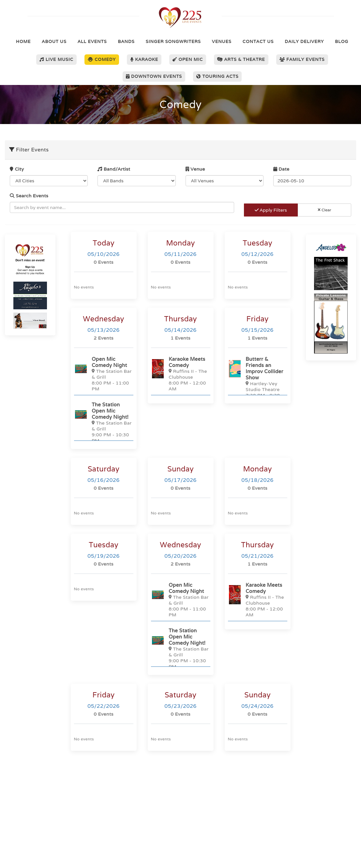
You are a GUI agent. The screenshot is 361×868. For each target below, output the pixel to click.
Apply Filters (271, 210)
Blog (342, 42)
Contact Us (258, 42)
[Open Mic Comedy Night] (104, 374)
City (17, 169)
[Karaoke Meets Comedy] (181, 374)
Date (281, 169)
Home (23, 42)
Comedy (102, 59)
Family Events (302, 59)
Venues (222, 42)
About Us (54, 42)
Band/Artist (114, 169)
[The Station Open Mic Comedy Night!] (104, 422)
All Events (92, 42)
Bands (126, 42)
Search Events (29, 196)
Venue (195, 169)
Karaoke (144, 59)
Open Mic (188, 59)
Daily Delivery (304, 42)
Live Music (56, 59)
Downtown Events (154, 76)
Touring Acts (217, 76)
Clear (324, 210)
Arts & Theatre (241, 59)
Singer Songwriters (173, 42)
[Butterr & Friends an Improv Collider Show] (258, 380)
